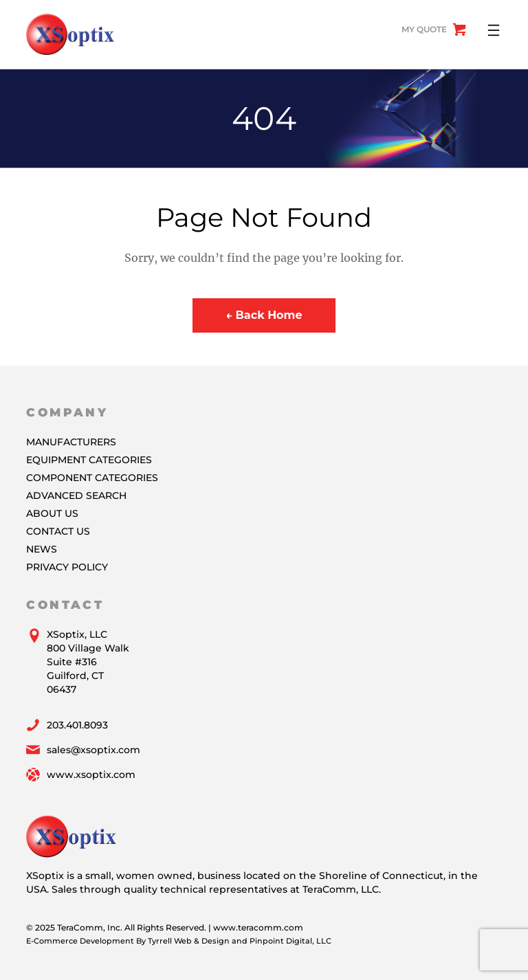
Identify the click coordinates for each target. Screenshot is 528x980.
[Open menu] (494, 30)
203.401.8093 (77, 725)
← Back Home (264, 315)
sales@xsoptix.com (93, 750)
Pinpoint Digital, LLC (290, 941)
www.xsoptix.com (91, 775)
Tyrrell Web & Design (189, 941)
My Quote (424, 29)
